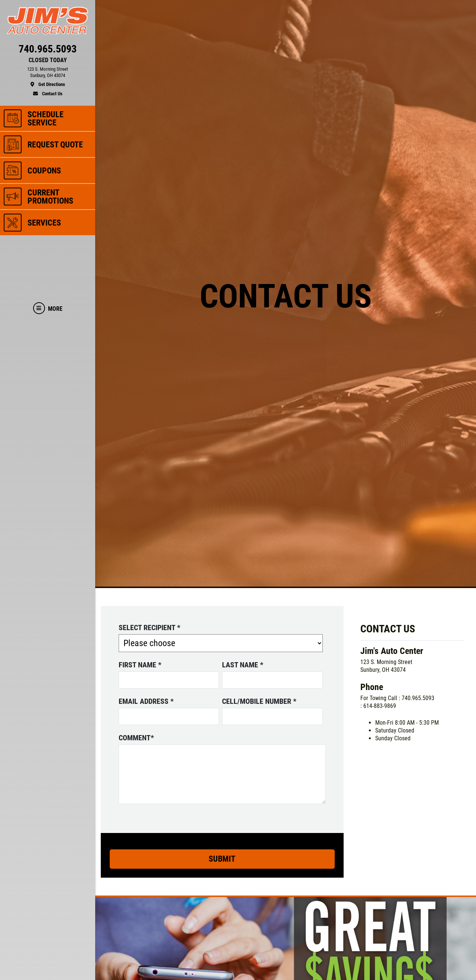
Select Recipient (149, 628)
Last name (243, 665)
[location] (48, 77)
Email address (146, 701)
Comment (136, 738)
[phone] (48, 51)
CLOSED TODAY (48, 60)
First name (140, 665)
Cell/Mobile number (259, 701)
